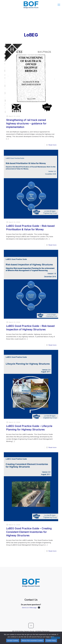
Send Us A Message (29, 608)
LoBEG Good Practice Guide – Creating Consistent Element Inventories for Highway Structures (29, 532)
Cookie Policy (51, 641)
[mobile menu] (59, 5)
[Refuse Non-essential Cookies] (56, 638)
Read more (52, 145)
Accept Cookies (13, 641)
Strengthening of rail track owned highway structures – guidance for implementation (26, 124)
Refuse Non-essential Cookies (32, 641)
